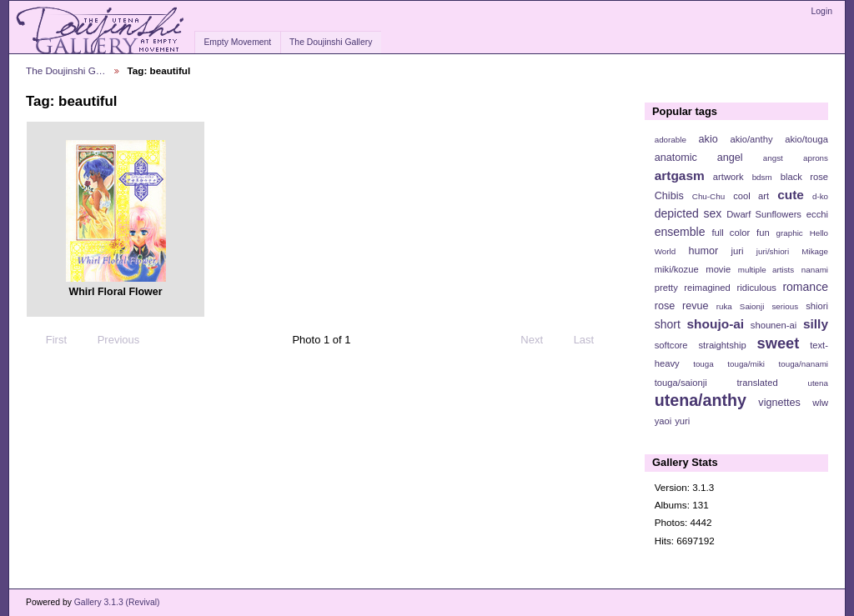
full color (731, 233)
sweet (779, 343)
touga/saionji (681, 383)
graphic (790, 233)
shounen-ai (774, 325)
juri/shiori (773, 251)
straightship (722, 345)
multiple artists (766, 270)
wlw (820, 403)
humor (703, 251)
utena (818, 383)
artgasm (680, 175)
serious (785, 306)
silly (816, 324)
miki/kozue (677, 269)
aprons (816, 158)
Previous (111, 340)
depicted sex (688, 213)
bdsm (762, 177)
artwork (728, 177)
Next (539, 340)
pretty (666, 288)
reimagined (707, 288)
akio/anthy (751, 139)
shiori (817, 306)
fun (763, 233)
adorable (671, 140)
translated (757, 383)
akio (708, 139)
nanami (815, 270)
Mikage (815, 251)
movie (718, 269)
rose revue (682, 306)
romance (805, 287)
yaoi (663, 421)
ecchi (817, 214)
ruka (724, 306)
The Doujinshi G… (66, 70)
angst (773, 158)
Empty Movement (237, 42)
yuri (682, 421)
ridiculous (756, 288)
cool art (751, 196)
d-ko (820, 196)
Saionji (752, 306)
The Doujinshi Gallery (331, 42)
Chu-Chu (708, 196)
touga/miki (746, 364)
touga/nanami (804, 364)
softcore (671, 345)
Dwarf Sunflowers (764, 214)
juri (738, 251)
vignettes (779, 403)
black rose (804, 177)
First (48, 340)
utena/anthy (701, 400)
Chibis (669, 196)
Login (822, 11)
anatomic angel (699, 158)
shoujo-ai (716, 324)
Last (592, 340)
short (668, 324)
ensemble (680, 232)
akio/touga (806, 139)
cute (791, 195)
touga (703, 364)
